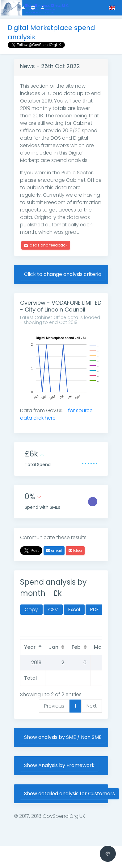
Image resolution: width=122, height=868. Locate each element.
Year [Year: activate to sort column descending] (30, 647)
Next (92, 706)
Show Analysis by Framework (59, 765)
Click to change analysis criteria (63, 274)
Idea (75, 550)
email (54, 550)
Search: (51, 629)
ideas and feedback (46, 245)
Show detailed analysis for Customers (69, 794)
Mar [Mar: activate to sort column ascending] (99, 647)
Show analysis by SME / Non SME (63, 737)
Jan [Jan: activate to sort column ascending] (54, 647)
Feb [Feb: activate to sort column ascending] (76, 647)
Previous (54, 706)
